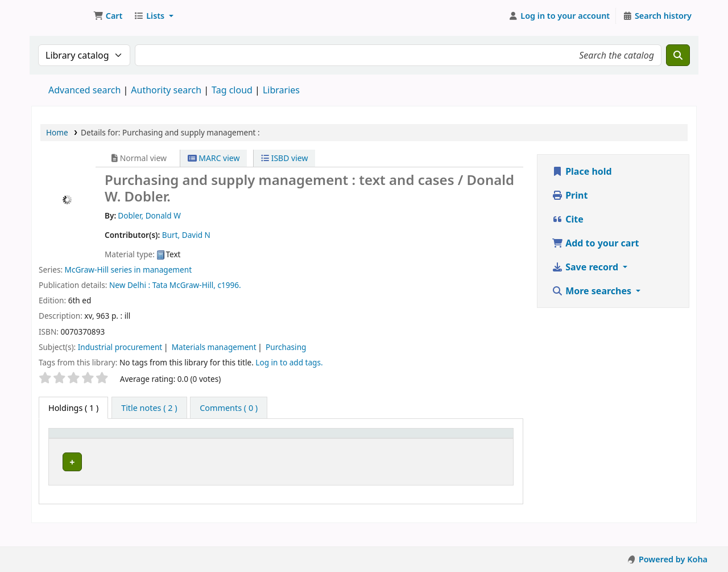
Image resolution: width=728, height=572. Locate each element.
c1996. (229, 285)
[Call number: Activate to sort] (265, 445)
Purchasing (286, 347)
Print (570, 195)
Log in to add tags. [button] (289, 362)
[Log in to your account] (559, 16)
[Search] (678, 55)
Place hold (582, 171)
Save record (586, 267)
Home (57, 132)
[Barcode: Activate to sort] (486, 445)
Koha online (60, 16)
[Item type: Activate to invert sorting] (82, 445)
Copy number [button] (356, 444)
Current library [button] (135, 444)
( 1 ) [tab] (73, 408)
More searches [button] (593, 291)
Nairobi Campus (138, 476)
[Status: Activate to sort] (434, 445)
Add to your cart (595, 243)
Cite (568, 219)
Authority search (166, 90)
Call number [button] (224, 450)
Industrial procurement (120, 347)
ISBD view (284, 158)
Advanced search (84, 90)
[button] (108, 16)
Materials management (214, 347)
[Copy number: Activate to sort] (372, 445)
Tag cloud (232, 90)
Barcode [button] (479, 450)
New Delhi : (130, 285)
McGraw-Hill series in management (128, 269)
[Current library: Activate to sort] (154, 445)
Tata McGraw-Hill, (184, 285)
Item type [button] (73, 450)
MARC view (214, 158)
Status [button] (428, 450)
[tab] (149, 408)
